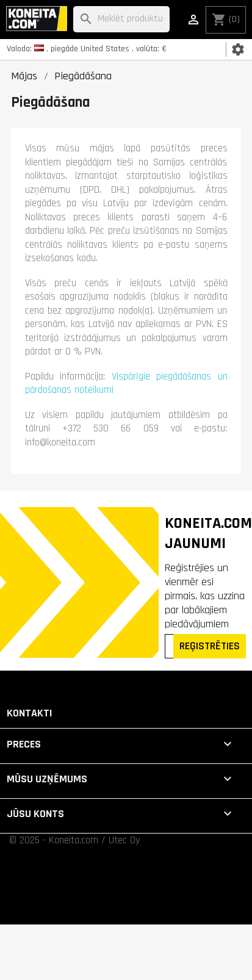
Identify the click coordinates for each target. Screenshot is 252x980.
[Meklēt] (121, 19)
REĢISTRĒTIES (210, 646)
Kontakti (30, 713)
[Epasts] (170, 646)
